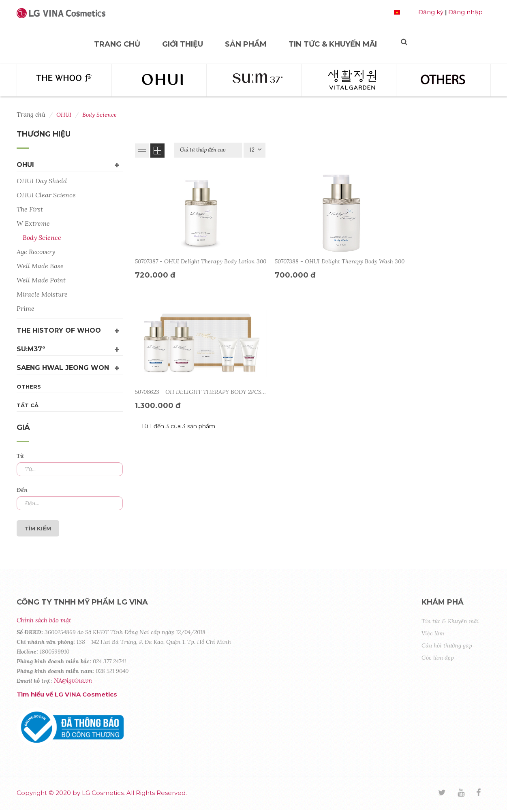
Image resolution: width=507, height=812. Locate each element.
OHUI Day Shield (42, 181)
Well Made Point (41, 280)
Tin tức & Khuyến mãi (333, 44)
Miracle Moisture (42, 294)
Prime (26, 308)
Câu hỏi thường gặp (447, 645)
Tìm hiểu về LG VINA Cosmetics (67, 694)
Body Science (42, 237)
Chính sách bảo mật (44, 620)
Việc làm (433, 633)
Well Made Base (40, 266)
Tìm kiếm (38, 528)
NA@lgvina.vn (73, 681)
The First (30, 209)
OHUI (25, 165)
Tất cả (28, 405)
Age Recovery (36, 252)
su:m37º (31, 349)
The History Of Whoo (59, 330)
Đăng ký (431, 12)
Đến (22, 490)
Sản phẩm (246, 44)
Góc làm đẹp (438, 658)
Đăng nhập (465, 12)
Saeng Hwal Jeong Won (63, 368)
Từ (20, 456)
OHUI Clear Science (46, 195)
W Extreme (33, 223)
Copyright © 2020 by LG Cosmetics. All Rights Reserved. (102, 793)
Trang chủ (117, 44)
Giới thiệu (183, 44)
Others (29, 387)
